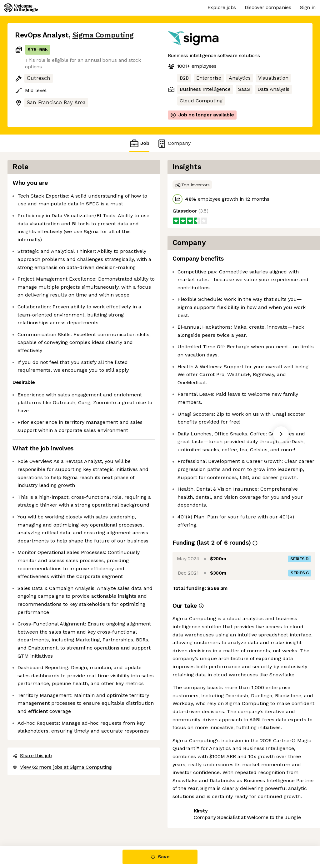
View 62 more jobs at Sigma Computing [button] (62, 767)
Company (174, 143)
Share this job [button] (32, 755)
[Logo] (21, 8)
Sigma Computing (103, 35)
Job (139, 143)
